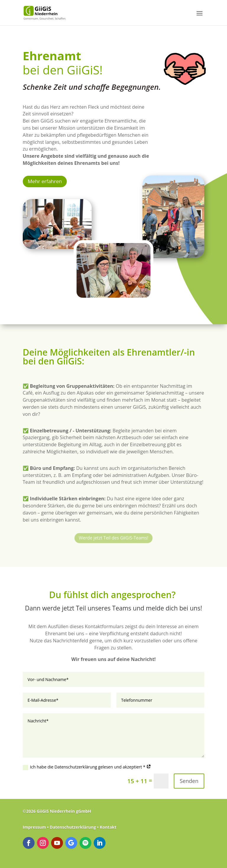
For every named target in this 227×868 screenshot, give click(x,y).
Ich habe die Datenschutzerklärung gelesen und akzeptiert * (87, 767)
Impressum (35, 827)
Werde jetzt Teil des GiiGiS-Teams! (113, 537)
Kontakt (108, 827)
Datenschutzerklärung (73, 827)
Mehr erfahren (45, 181)
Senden (189, 781)
